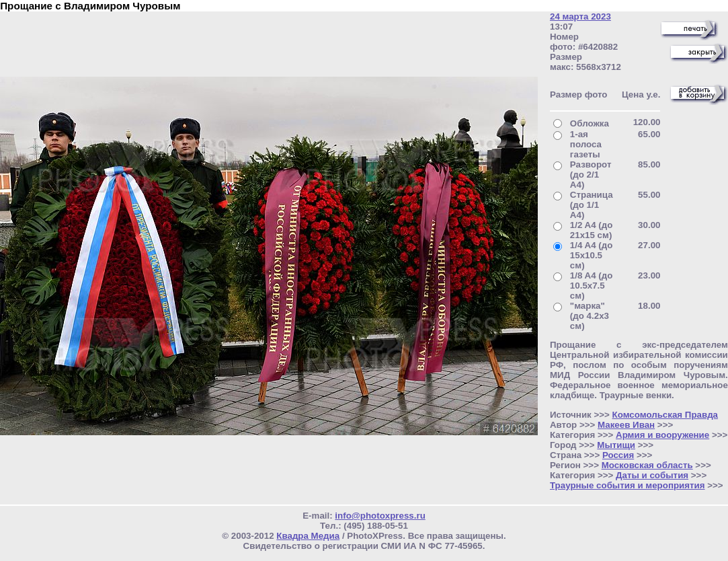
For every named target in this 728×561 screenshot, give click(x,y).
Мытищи (616, 445)
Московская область (647, 465)
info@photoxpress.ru (380, 516)
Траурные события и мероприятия (628, 485)
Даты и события (652, 475)
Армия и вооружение (662, 435)
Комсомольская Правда (665, 415)
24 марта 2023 (580, 16)
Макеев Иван (626, 425)
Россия (618, 455)
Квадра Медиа (308, 536)
